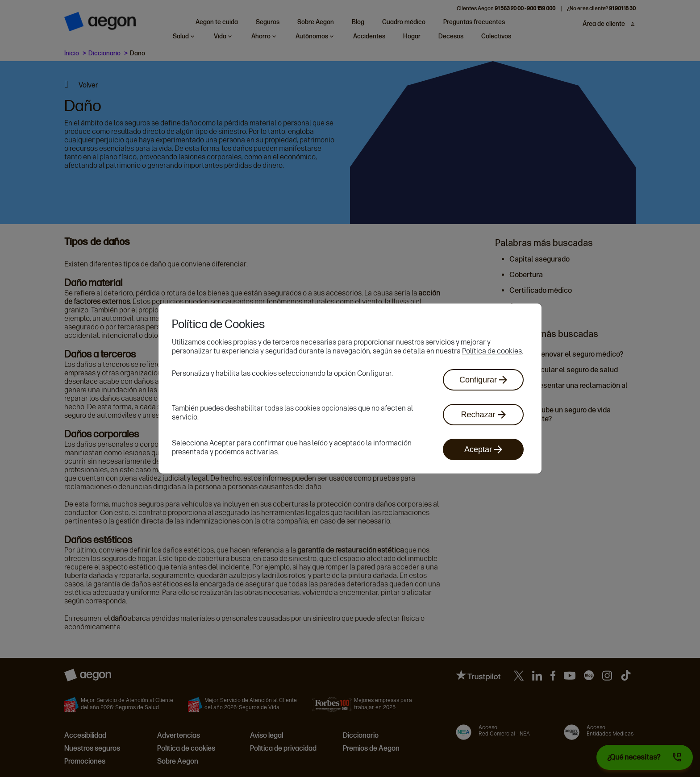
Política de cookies (492, 351)
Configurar (483, 380)
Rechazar (483, 415)
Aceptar (483, 449)
